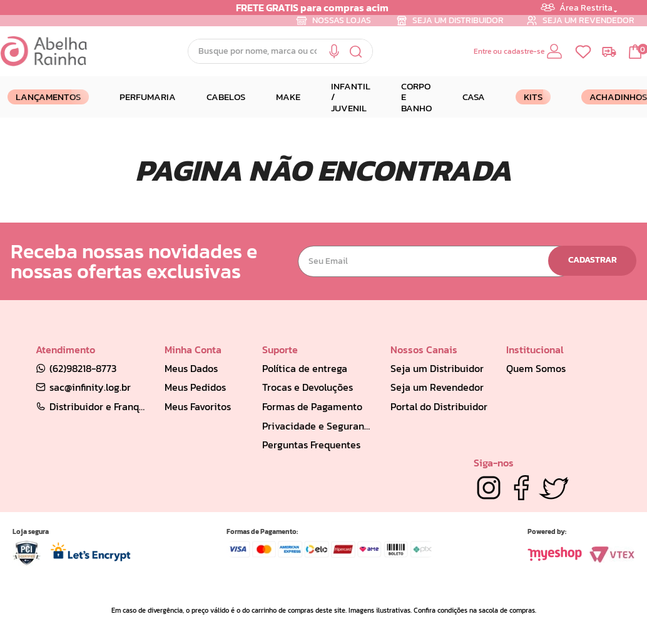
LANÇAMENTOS (48, 97)
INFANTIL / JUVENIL (351, 97)
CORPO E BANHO (416, 97)
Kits (533, 97)
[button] (334, 52)
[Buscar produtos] (356, 51)
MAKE (288, 97)
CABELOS (226, 97)
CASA (474, 97)
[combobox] (280, 51)
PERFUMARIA (148, 97)
